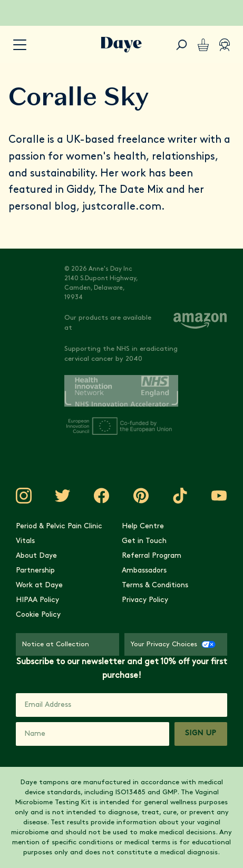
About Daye (36, 556)
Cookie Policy (38, 615)
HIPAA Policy (37, 600)
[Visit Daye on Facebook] (102, 496)
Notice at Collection (56, 644)
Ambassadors (144, 571)
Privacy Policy (145, 600)
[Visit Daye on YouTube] (219, 496)
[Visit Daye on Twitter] (63, 496)
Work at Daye (39, 585)
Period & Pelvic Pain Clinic (59, 526)
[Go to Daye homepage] (121, 45)
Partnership (35, 571)
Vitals (25, 541)
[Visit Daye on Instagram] (24, 496)
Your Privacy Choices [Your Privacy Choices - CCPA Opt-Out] (173, 644)
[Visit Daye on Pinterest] (141, 496)
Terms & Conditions (155, 585)
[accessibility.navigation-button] (20, 45)
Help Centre (143, 526)
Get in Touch (144, 541)
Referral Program (152, 556)
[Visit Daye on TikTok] (180, 496)
